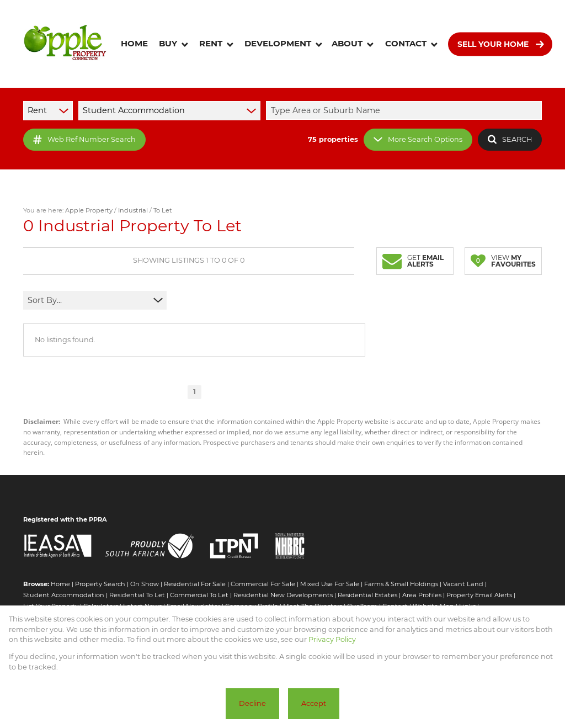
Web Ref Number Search (84, 140)
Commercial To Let (199, 595)
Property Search (100, 584)
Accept (314, 703)
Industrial (133, 210)
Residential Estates (367, 595)
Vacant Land (463, 584)
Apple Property (89, 210)
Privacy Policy (332, 639)
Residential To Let (137, 595)
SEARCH (510, 139)
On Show (145, 584)
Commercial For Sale (263, 584)
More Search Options (418, 139)
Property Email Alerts (479, 595)
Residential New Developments (283, 595)
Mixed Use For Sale (330, 584)
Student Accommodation (64, 595)
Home (60, 584)
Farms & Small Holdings (401, 584)
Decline (252, 703)
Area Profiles (422, 595)
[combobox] (406, 110)
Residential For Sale (195, 584)
